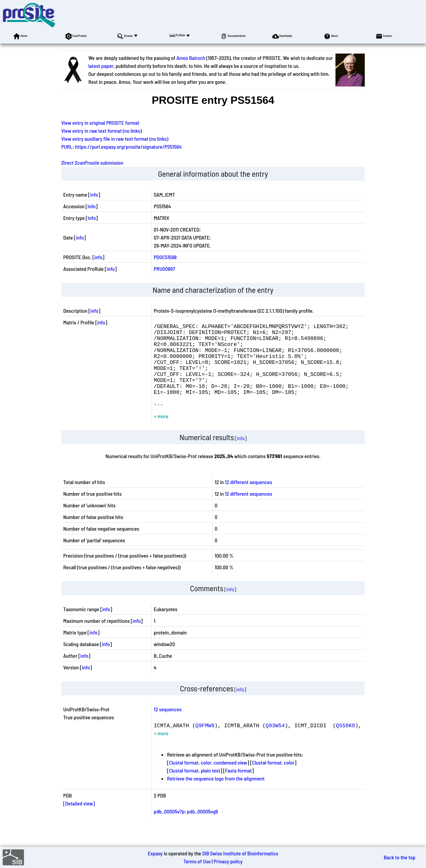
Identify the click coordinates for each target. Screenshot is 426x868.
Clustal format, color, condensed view (208, 780)
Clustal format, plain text (195, 788)
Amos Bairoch (191, 58)
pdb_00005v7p (169, 829)
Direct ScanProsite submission (92, 163)
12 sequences (168, 726)
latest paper (101, 66)
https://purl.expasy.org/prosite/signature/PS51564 (128, 147)
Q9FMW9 (205, 743)
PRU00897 (164, 269)
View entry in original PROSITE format (100, 123)
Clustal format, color (273, 780)
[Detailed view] (79, 821)
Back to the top (400, 857)
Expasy (155, 853)
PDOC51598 (165, 257)
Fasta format (238, 788)
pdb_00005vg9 (203, 829)
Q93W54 (275, 743)
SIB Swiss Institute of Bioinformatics (240, 853)
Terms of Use (197, 861)
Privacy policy (228, 861)
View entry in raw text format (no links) (102, 131)
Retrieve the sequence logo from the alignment (216, 796)
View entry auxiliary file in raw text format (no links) (115, 139)
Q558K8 (345, 743)
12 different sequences (249, 499)
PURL (67, 147)
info (94, 194)
